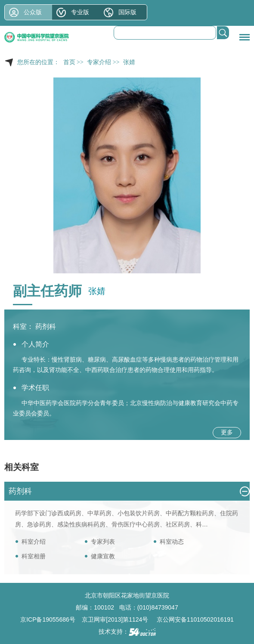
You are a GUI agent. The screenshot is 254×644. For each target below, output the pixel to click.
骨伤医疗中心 (130, 524)
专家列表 (103, 542)
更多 (227, 432)
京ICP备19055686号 (48, 619)
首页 (69, 62)
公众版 (33, 12)
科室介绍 (34, 542)
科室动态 (172, 542)
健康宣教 (103, 556)
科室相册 (34, 556)
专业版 (80, 12)
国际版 (127, 12)
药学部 (24, 513)
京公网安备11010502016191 (195, 619)
